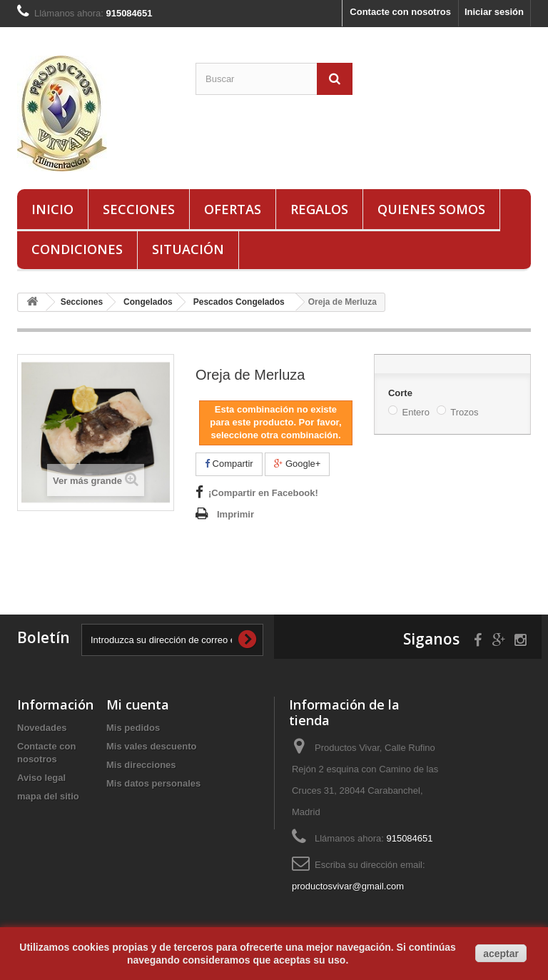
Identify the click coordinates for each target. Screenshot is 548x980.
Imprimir (235, 514)
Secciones (139, 209)
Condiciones (77, 249)
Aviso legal (41, 778)
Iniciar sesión (494, 12)
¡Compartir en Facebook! (263, 493)
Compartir (229, 464)
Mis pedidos (133, 728)
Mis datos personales (153, 783)
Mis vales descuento (151, 746)
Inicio (52, 209)
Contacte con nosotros (400, 12)
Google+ (297, 464)
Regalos (319, 209)
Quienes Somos (431, 209)
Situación (188, 249)
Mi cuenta (138, 704)
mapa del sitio (48, 796)
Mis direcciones (141, 765)
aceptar (501, 954)
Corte (402, 393)
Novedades (42, 728)
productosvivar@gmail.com (348, 886)
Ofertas (233, 209)
